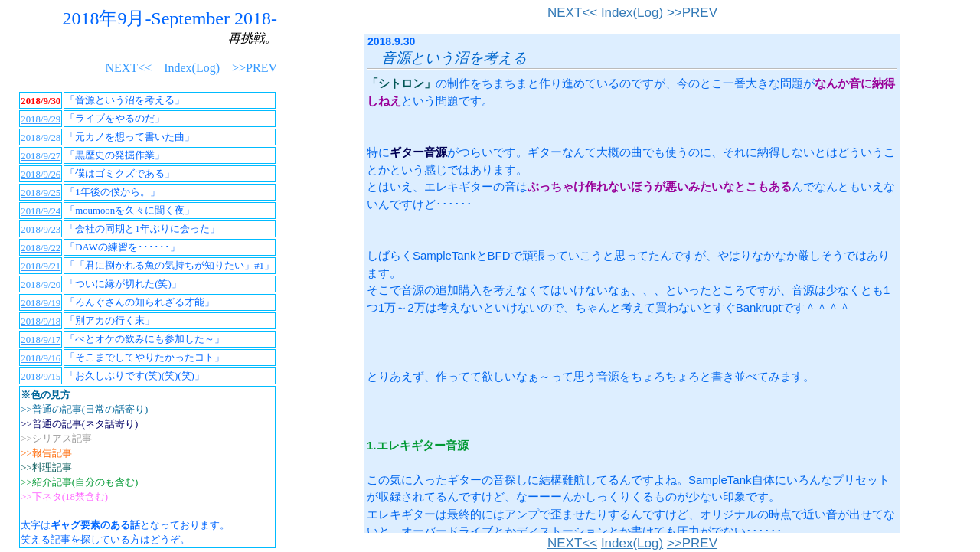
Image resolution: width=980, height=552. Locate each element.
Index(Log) (632, 13)
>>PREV (692, 13)
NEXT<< (572, 13)
